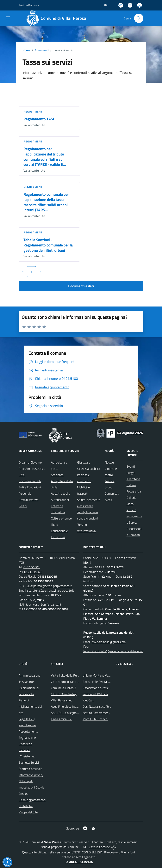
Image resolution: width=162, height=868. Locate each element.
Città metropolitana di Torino (69, 682)
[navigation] (8, 18)
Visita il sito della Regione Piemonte (74, 675)
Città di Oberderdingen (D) (68, 694)
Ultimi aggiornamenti (32, 800)
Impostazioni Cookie (31, 787)
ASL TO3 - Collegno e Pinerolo (71, 713)
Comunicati (112, 493)
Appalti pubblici (61, 493)
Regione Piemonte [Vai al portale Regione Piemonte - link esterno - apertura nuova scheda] (29, 5)
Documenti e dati (81, 286)
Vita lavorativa (86, 531)
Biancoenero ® (113, 852)
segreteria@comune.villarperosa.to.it (51, 590)
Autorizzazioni (60, 500)
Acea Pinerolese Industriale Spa (71, 706)
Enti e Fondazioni (30, 487)
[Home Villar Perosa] (58, 18)
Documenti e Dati (30, 481)
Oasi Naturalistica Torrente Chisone (105, 706)
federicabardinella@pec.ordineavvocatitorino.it (113, 651)
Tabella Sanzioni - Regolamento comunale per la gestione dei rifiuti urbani (48, 245)
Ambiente (57, 475)
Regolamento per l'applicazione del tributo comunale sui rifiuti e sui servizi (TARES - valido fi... (45, 157)
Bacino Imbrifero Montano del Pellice (106, 682)
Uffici (22, 475)
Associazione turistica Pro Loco (102, 688)
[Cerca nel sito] (139, 18)
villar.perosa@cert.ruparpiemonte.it (49, 586)
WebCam (88, 700)
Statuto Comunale (30, 769)
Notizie (109, 462)
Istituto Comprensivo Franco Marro (105, 713)
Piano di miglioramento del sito (30, 706)
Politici (23, 506)
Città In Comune (99, 847)
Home (26, 50)
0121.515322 (33, 572)
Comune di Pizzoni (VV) (65, 688)
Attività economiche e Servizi (134, 516)
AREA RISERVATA (79, 862)
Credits (23, 794)
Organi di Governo (30, 462)
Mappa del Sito (28, 812)
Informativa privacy (31, 775)
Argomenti (42, 50)
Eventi (131, 466)
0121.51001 (32, 567)
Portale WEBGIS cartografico (101, 694)
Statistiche (26, 806)
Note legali (26, 781)
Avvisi (109, 500)
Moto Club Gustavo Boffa (99, 719)
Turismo (82, 525)
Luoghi (131, 473)
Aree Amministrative (32, 469)
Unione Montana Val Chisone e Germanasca (111, 675)
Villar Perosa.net (61, 700)
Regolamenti (33, 111)
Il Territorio (133, 479)
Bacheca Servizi (29, 762)
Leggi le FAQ (27, 719)
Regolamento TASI (39, 119)
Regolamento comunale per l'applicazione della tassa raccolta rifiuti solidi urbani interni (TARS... (46, 202)
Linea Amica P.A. (62, 719)
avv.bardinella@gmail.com (109, 642)
